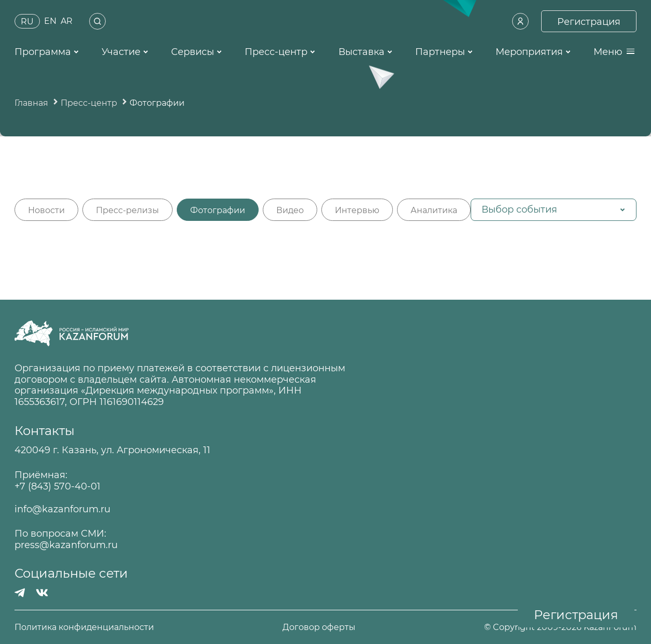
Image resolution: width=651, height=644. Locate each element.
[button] (554, 210)
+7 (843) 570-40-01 (58, 487)
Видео (290, 210)
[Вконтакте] (42, 593)
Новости (46, 210)
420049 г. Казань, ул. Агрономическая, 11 (112, 450)
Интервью (357, 210)
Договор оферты (319, 627)
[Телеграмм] (20, 593)
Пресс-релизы (128, 210)
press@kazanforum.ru (66, 545)
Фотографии (218, 210)
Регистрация (576, 615)
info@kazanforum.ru (62, 509)
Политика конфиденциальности (84, 627)
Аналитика (434, 210)
